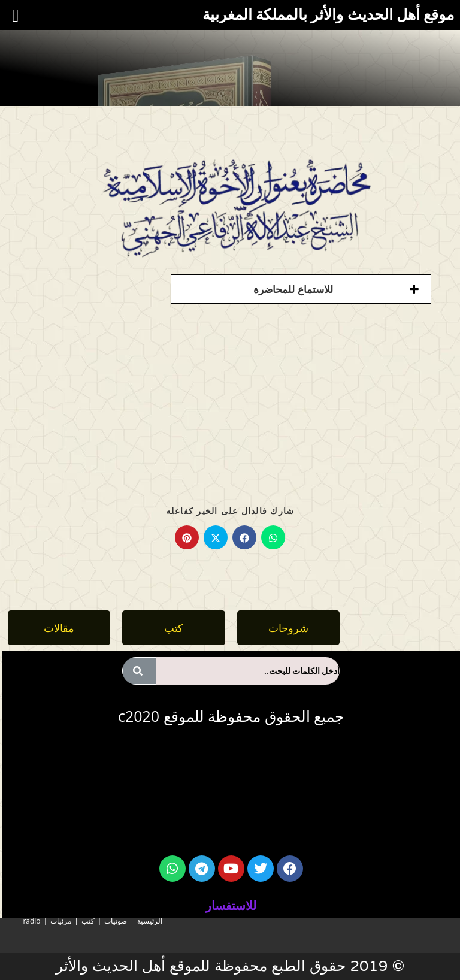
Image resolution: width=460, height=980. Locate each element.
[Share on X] (216, 537)
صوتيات (116, 921)
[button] (301, 289)
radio (31, 921)
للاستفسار (231, 905)
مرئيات (61, 921)
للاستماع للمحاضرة (293, 289)
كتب (88, 921)
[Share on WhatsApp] (273, 537)
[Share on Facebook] (244, 537)
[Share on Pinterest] (187, 537)
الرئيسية (150, 921)
